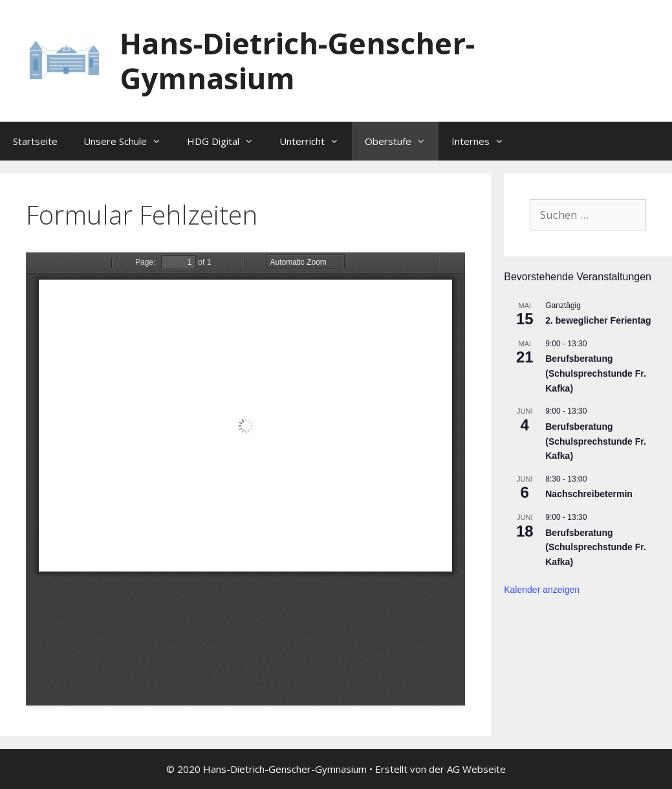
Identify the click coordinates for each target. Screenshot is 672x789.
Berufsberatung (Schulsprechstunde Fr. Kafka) (596, 373)
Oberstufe (402, 141)
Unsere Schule (129, 141)
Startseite (35, 141)
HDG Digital (227, 141)
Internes (484, 141)
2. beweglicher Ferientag (598, 320)
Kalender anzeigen (542, 590)
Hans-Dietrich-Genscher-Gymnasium (297, 61)
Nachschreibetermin (589, 494)
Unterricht (316, 141)
